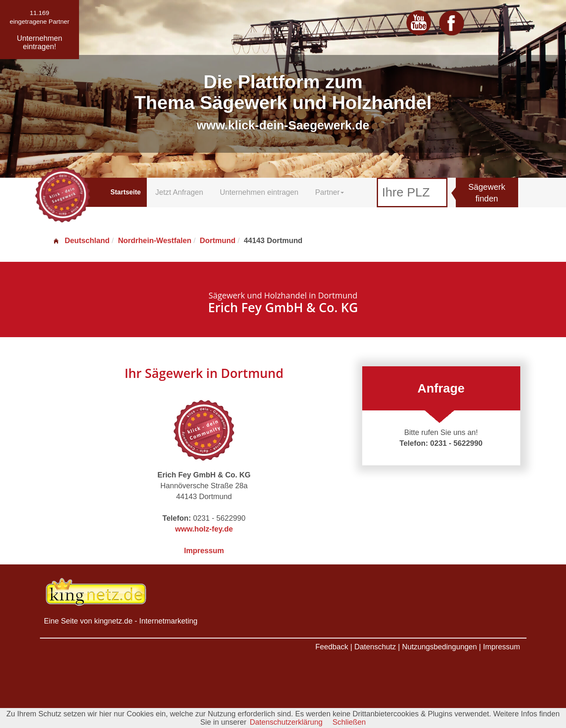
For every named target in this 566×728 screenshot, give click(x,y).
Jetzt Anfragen (179, 192)
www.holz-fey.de (204, 529)
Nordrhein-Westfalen (155, 241)
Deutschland (81, 241)
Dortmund (218, 241)
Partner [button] (330, 192)
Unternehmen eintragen (259, 192)
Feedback (332, 647)
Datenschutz (375, 647)
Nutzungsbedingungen (440, 647)
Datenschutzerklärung (286, 722)
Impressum (204, 551)
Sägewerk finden (487, 193)
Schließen (349, 722)
